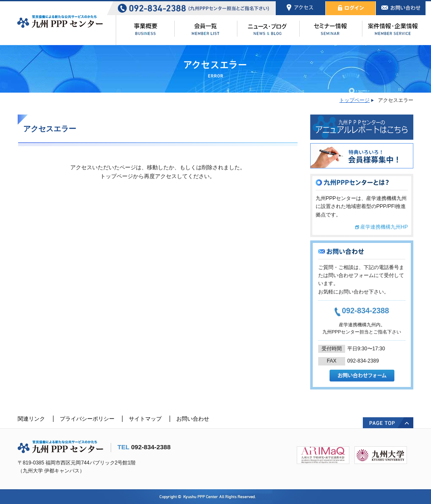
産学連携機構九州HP (384, 227)
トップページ (354, 100)
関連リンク (31, 419)
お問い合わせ (193, 419)
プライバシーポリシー (87, 419)
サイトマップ (145, 419)
